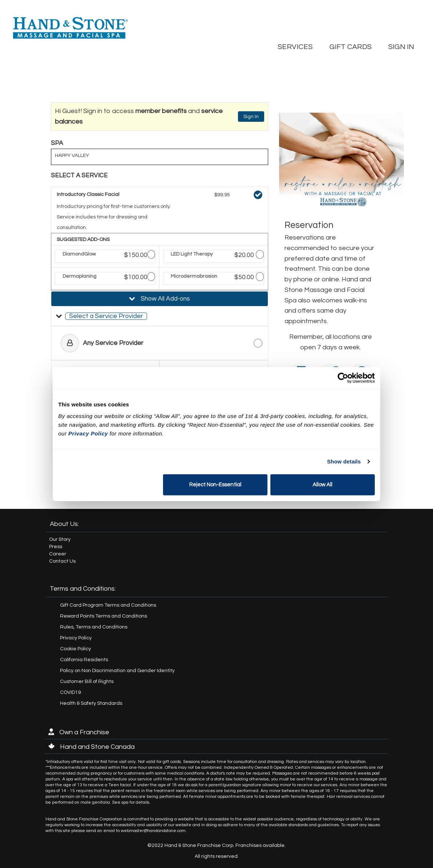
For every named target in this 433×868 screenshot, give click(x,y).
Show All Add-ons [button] (165, 299)
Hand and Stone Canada (92, 747)
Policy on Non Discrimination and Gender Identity (117, 671)
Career (58, 554)
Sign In (251, 117)
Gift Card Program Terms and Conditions (108, 605)
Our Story (60, 539)
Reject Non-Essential (215, 484)
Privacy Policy (76, 638)
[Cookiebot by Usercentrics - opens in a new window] (343, 378)
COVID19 (70, 692)
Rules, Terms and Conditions (94, 627)
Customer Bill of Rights (87, 682)
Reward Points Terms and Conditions (104, 616)
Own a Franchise (79, 732)
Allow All (322, 484)
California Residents (84, 660)
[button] (160, 316)
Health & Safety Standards (91, 703)
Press (56, 547)
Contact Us (62, 561)
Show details (344, 461)
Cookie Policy (76, 649)
